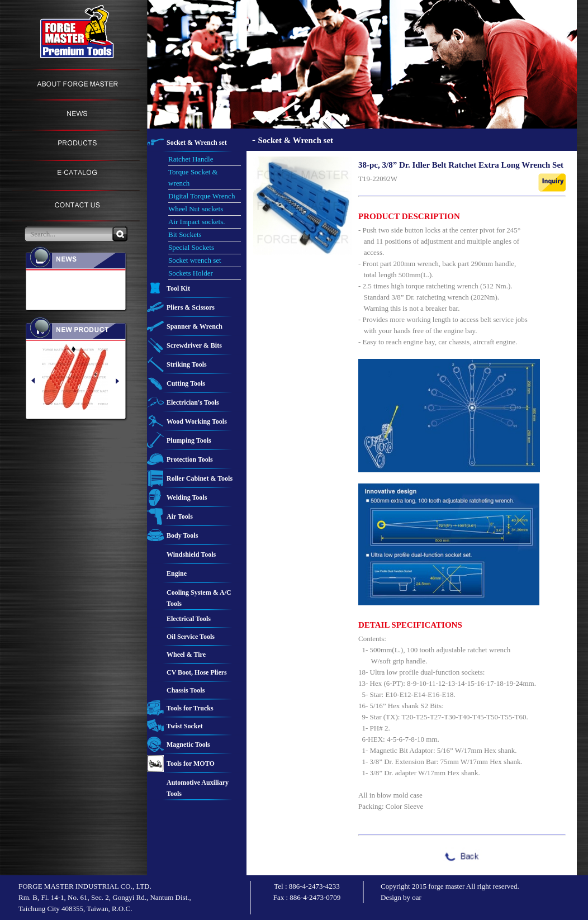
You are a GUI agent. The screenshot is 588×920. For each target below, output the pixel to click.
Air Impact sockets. (196, 222)
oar (417, 897)
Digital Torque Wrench (201, 196)
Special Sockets (191, 247)
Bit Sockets (185, 234)
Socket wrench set (195, 260)
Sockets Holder (191, 273)
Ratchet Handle (191, 159)
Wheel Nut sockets (196, 209)
